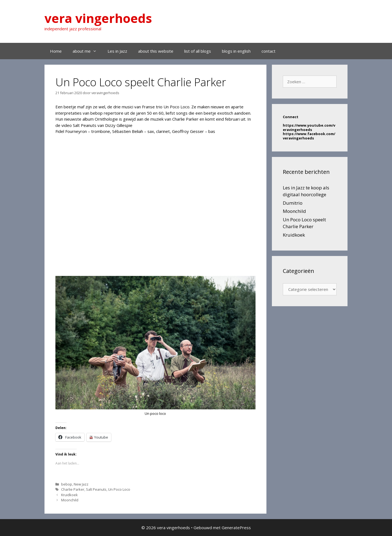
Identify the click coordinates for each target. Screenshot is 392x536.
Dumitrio (293, 203)
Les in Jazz (117, 51)
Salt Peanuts (96, 489)
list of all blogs (198, 51)
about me (87, 51)
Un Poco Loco (119, 489)
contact (268, 51)
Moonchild (70, 500)
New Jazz (81, 484)
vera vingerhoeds (98, 18)
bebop (67, 484)
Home (56, 51)
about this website (156, 51)
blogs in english (236, 51)
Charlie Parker (73, 489)
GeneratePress (236, 528)
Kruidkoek (69, 495)
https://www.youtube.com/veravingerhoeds (309, 127)
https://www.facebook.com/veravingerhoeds (309, 136)
